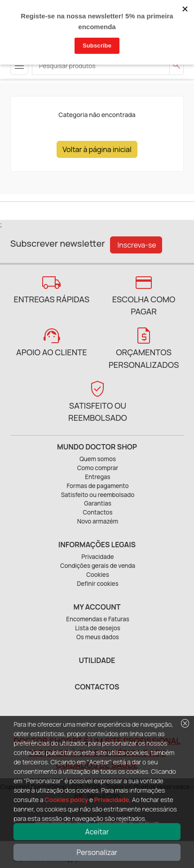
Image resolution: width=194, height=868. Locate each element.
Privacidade (112, 800)
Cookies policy (66, 800)
